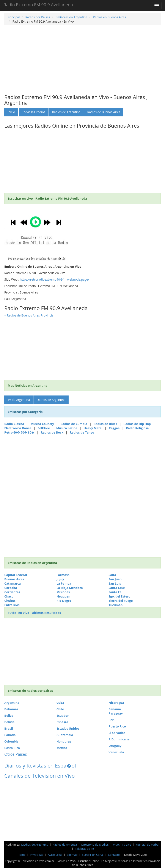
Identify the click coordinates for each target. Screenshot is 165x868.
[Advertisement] (82, 60)
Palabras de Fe (84, 849)
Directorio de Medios (95, 845)
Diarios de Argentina (51, 400)
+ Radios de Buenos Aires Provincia (29, 315)
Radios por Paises (37, 17)
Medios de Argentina (35, 845)
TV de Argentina (19, 400)
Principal (14, 17)
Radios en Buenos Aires (109, 17)
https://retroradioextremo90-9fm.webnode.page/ (54, 279)
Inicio (11, 112)
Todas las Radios (34, 112)
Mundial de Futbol (147, 845)
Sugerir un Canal (93, 855)
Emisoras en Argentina (71, 17)
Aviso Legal (55, 855)
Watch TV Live (122, 845)
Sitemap (72, 855)
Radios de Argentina (66, 112)
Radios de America (65, 845)
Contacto (114, 855)
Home (21, 855)
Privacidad (37, 855)
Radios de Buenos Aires (104, 112)
